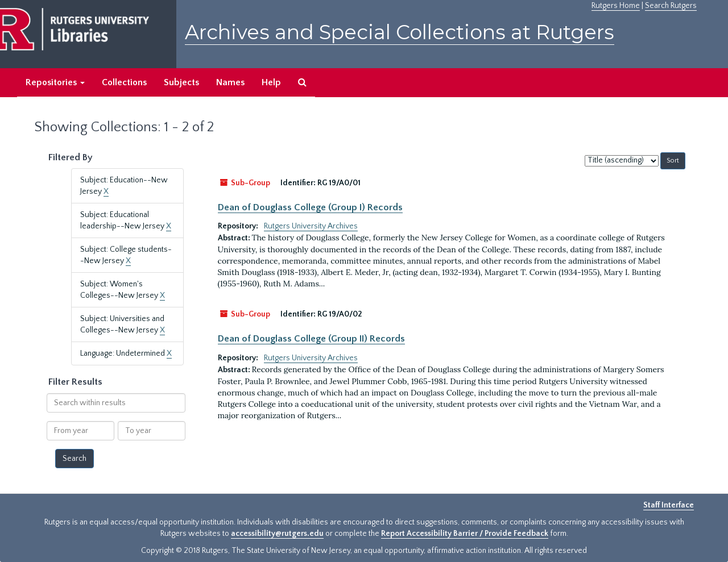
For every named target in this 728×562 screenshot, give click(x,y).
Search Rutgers (671, 6)
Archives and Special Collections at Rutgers (400, 32)
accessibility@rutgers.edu (277, 534)
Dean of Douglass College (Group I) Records (310, 207)
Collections (124, 82)
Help (271, 82)
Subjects (181, 82)
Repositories (55, 82)
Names (230, 82)
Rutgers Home (616, 6)
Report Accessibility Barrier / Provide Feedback (465, 534)
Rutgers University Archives (311, 226)
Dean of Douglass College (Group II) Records (311, 339)
